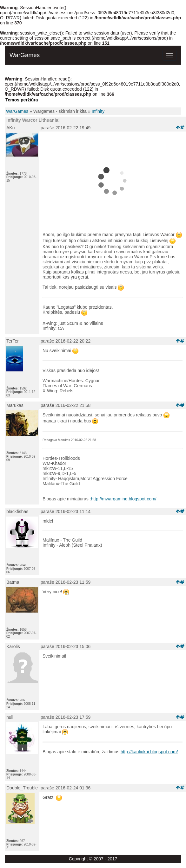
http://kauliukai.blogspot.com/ (149, 752)
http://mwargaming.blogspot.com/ (124, 499)
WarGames (17, 111)
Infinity (98, 111)
